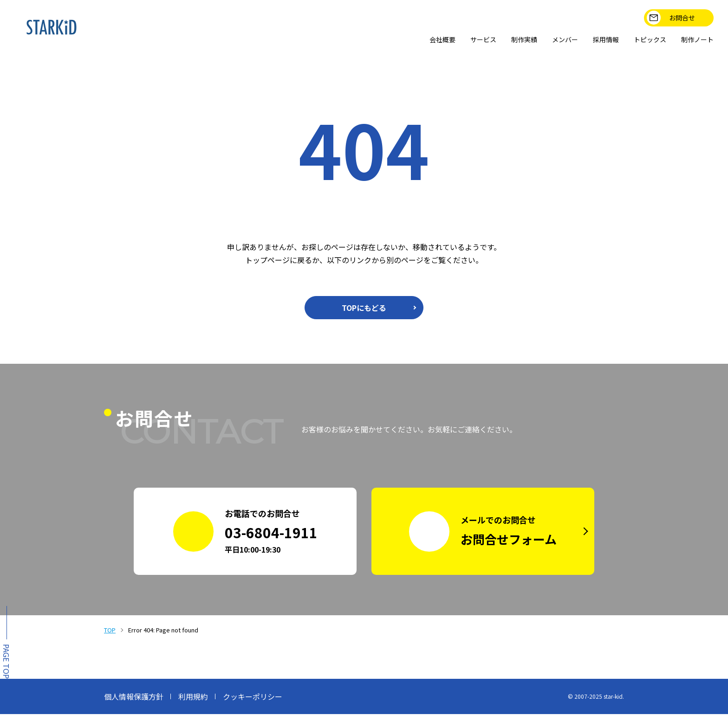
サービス (461, 40)
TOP (110, 631)
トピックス (643, 40)
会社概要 (416, 40)
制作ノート (695, 40)
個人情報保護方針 (134, 697)
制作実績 (505, 40)
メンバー (550, 40)
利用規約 (193, 697)
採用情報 (594, 40)
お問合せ (670, 18)
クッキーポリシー (253, 697)
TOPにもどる (364, 309)
